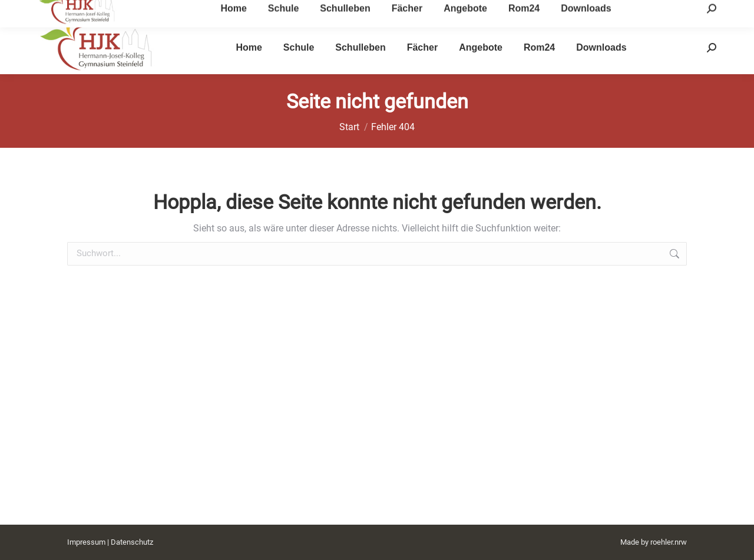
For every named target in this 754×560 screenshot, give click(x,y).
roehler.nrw (669, 542)
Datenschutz (132, 542)
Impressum (86, 542)
